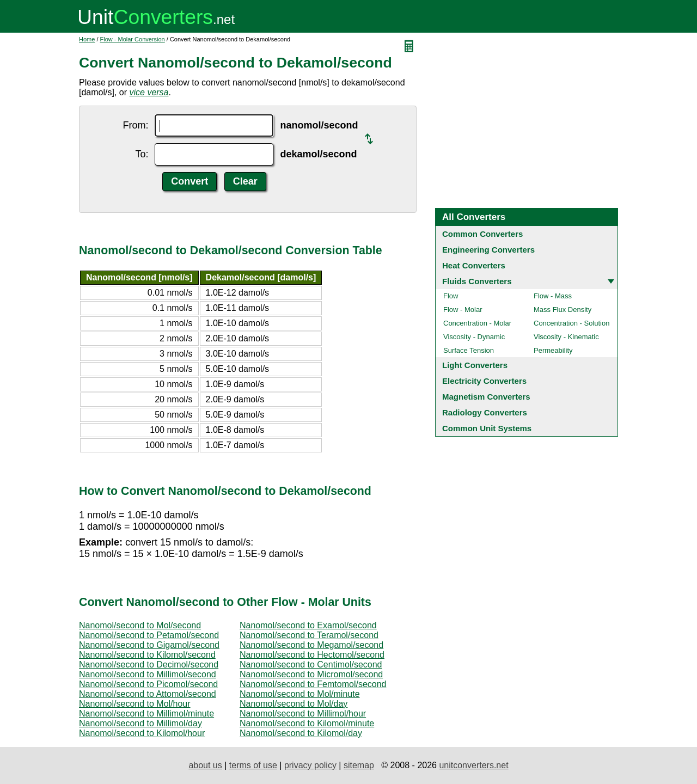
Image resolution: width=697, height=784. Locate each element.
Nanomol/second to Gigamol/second (149, 645)
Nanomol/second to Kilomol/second (147, 655)
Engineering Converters (488, 250)
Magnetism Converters (486, 397)
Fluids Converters (477, 281)
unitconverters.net (473, 765)
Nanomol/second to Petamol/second (149, 635)
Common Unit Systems (487, 428)
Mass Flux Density (563, 310)
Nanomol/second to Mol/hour (135, 704)
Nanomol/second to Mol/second (140, 625)
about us (205, 765)
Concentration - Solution (571, 323)
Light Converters (475, 365)
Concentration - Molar (477, 323)
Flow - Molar (463, 310)
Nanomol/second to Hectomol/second (312, 655)
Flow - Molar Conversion (133, 39)
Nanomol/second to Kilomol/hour (142, 733)
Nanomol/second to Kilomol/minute (307, 723)
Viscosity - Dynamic (474, 337)
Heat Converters (474, 265)
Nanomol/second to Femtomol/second (313, 684)
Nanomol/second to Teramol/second (309, 635)
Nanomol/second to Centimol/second (311, 664)
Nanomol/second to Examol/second (308, 625)
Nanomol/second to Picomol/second (148, 684)
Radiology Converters (485, 412)
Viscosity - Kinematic (566, 337)
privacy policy (310, 765)
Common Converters (482, 234)
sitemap (359, 765)
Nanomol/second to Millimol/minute (146, 713)
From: (135, 125)
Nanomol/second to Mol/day (294, 704)
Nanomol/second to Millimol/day (140, 723)
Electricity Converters (484, 381)
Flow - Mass (553, 296)
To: (142, 154)
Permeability (553, 350)
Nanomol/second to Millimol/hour (303, 713)
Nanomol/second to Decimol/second (149, 664)
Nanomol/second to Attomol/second (148, 694)
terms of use (253, 765)
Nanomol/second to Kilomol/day (301, 733)
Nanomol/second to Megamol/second (311, 645)
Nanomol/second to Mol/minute (300, 694)
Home (87, 39)
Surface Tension (469, 350)
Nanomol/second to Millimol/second (148, 674)
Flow (451, 296)
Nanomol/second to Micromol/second (311, 674)
